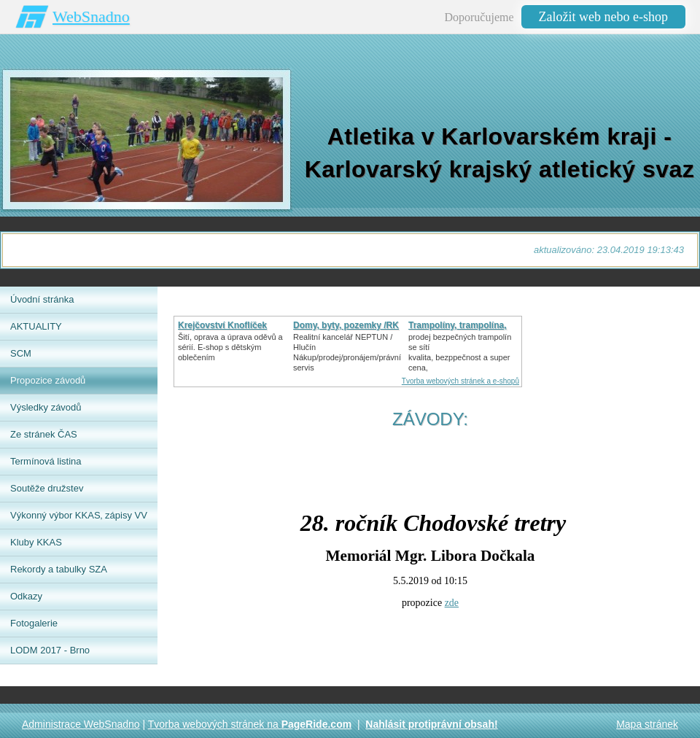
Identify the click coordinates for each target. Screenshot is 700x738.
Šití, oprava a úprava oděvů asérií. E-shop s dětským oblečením (230, 347)
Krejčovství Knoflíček (222, 325)
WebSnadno (91, 16)
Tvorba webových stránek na (250, 724)
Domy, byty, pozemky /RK (346, 325)
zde (452, 603)
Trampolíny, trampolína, (457, 325)
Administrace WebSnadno (81, 724)
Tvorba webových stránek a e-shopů (460, 381)
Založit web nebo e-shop (603, 17)
